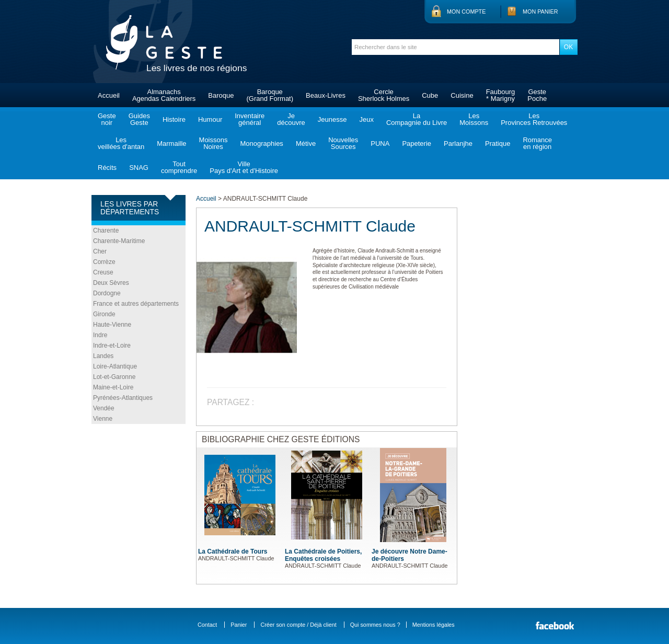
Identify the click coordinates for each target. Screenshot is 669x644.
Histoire (174, 119)
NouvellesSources (343, 143)
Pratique (498, 143)
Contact (207, 625)
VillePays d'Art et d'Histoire (244, 167)
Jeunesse (332, 119)
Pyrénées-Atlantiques (123, 398)
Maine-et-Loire (113, 387)
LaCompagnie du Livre (417, 119)
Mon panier (540, 11)
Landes (103, 356)
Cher (100, 251)
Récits (107, 168)
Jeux (366, 119)
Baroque (221, 95)
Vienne (103, 419)
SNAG (139, 168)
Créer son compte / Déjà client (298, 625)
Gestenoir (107, 119)
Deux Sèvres (111, 283)
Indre (100, 335)
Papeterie (417, 143)
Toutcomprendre (179, 167)
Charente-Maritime (119, 241)
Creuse (103, 272)
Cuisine (462, 95)
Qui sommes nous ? (375, 625)
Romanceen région (537, 143)
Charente (106, 231)
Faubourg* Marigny (501, 95)
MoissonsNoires (214, 143)
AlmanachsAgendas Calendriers (164, 95)
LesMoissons (474, 119)
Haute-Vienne (112, 325)
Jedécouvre (291, 119)
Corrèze (104, 262)
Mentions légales (434, 625)
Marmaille (171, 143)
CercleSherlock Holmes (384, 95)
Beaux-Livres (326, 95)
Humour (210, 119)
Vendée (104, 408)
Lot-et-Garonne (114, 377)
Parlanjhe (458, 143)
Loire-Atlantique (115, 366)
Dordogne (107, 293)
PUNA (380, 143)
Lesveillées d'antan (121, 143)
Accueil (109, 95)
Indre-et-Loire (112, 346)
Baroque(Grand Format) (270, 95)
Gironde (104, 314)
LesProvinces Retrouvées (534, 119)
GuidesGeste (139, 119)
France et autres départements (136, 304)
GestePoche (537, 95)
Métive (306, 143)
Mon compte (466, 11)
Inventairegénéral (250, 119)
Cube (430, 95)
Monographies (261, 143)
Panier (239, 625)
